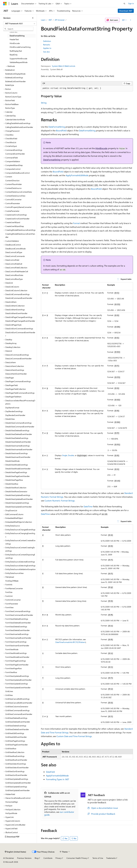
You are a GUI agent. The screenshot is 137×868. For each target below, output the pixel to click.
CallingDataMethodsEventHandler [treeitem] (19, 127)
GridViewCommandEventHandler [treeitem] (19, 714)
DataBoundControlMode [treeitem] (15, 249)
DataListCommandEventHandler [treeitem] (18, 359)
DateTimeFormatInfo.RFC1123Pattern (70, 642)
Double (71, 455)
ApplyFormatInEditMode (77, 175)
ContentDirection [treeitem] (12, 180)
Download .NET (126, 11)
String (44, 103)
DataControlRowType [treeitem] (14, 279)
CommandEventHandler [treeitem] (15, 154)
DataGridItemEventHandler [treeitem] (16, 313)
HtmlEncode (101, 148)
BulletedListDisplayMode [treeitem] (15, 74)
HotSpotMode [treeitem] (11, 813)
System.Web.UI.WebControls (64, 66)
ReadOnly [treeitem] (14, 55)
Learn (43, 20)
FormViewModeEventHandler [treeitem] (17, 657)
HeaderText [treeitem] (14, 39)
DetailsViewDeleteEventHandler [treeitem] (18, 442)
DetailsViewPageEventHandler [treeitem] (18, 476)
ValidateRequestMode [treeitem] (19, 62)
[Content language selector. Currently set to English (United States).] (15, 852)
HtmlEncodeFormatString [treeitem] (20, 47)
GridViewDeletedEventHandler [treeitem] (18, 722)
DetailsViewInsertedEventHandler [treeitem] (19, 449)
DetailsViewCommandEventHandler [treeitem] (20, 427)
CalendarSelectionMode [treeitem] (15, 120)
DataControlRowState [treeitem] (14, 275)
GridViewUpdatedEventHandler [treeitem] (18, 783)
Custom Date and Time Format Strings (74, 736)
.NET (50, 20)
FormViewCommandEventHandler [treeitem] (19, 615)
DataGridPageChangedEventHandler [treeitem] (20, 321)
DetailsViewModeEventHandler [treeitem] (18, 469)
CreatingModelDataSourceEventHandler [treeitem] (20, 236)
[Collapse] (33, 18)
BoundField (61, 130)
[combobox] (20, 24)
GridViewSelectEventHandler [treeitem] (17, 767)
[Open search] (124, 4)
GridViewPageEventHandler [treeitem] (17, 745)
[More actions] (131, 20)
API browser (60, 20)
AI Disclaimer (9, 858)
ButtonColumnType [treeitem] (13, 97)
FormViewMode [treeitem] (12, 649)
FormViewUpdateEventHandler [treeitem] (18, 688)
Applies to (47, 48)
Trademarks (111, 858)
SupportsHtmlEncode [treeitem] (18, 59)
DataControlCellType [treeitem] (14, 252)
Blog (36, 858)
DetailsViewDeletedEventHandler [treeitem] (19, 434)
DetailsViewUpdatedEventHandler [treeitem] (19, 499)
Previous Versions (24, 858)
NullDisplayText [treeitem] (16, 51)
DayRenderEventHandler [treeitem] (15, 415)
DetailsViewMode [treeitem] (12, 461)
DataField (50, 772)
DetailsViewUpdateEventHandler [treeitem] (19, 507)
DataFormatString (57, 127)
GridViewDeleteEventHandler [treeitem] (17, 729)
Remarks (47, 45)
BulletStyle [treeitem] (10, 85)
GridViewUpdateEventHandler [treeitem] (18, 790)
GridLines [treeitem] (9, 691)
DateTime (88, 506)
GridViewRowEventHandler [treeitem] (16, 760)
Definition (47, 41)
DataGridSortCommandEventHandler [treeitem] (20, 334)
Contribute (48, 858)
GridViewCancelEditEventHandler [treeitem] (19, 703)
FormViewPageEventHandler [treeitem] (17, 665)
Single (65, 455)
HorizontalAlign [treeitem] (12, 802)
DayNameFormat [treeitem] (12, 408)
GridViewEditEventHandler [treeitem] (16, 737)
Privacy (58, 858)
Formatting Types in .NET (58, 779)
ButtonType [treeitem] (10, 108)
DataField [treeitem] (13, 32)
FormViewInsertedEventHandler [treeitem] (18, 638)
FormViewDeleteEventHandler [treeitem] (18, 630)
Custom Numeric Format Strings (60, 501)
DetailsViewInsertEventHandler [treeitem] (18, 457)
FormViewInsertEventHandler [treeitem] (17, 646)
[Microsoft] (5, 4)
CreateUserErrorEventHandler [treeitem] (17, 219)
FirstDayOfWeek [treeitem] (12, 581)
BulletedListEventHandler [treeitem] (16, 81)
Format (76, 223)
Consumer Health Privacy (77, 858)
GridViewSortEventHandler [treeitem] (16, 775)
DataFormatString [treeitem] (17, 36)
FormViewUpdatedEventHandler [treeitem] (18, 680)
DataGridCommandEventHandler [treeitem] (19, 298)
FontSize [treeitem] (9, 592)
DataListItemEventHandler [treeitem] (16, 374)
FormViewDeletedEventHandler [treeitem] (18, 623)
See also (46, 52)
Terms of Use (98, 858)
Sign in (131, 3)
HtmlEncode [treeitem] (15, 43)
